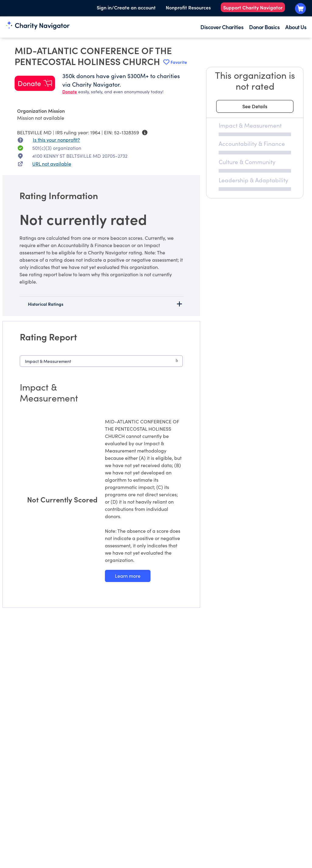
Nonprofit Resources (188, 7)
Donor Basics (264, 27)
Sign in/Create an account (126, 7)
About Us (296, 27)
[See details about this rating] (255, 106)
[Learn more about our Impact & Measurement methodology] (128, 576)
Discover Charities (222, 27)
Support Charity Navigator (253, 7)
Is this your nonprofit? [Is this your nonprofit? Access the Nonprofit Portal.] (56, 140)
